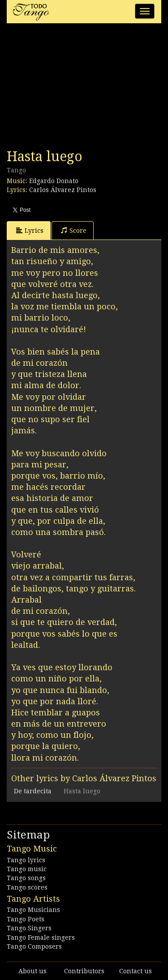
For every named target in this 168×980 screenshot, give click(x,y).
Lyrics (30, 230)
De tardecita (33, 791)
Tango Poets (26, 919)
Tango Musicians (33, 910)
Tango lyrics (26, 860)
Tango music (27, 869)
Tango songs (26, 878)
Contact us (136, 971)
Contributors (84, 971)
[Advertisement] (74, 89)
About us (32, 971)
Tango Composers (34, 946)
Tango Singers (29, 928)
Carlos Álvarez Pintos (63, 190)
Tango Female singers (41, 937)
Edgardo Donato (54, 181)
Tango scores (27, 887)
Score (74, 230)
